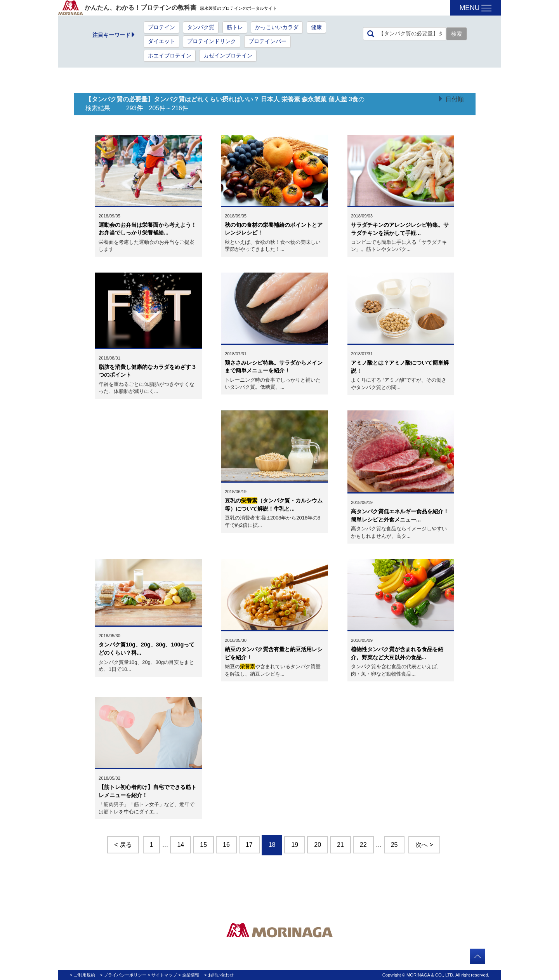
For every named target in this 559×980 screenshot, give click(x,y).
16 (226, 845)
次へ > (424, 845)
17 (249, 845)
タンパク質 (201, 27)
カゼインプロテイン (228, 56)
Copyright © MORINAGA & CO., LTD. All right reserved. (436, 975)
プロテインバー (267, 41)
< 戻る (123, 845)
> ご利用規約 (82, 975)
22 (363, 845)
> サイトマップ (163, 975)
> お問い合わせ (219, 975)
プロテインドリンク (212, 41)
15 (203, 845)
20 (318, 845)
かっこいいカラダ (277, 27)
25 (394, 845)
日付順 (455, 99)
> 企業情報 (189, 975)
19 (295, 845)
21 (340, 845)
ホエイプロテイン (170, 56)
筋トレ (235, 27)
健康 (316, 27)
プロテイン (161, 27)
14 (181, 845)
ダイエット (161, 41)
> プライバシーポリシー (123, 975)
